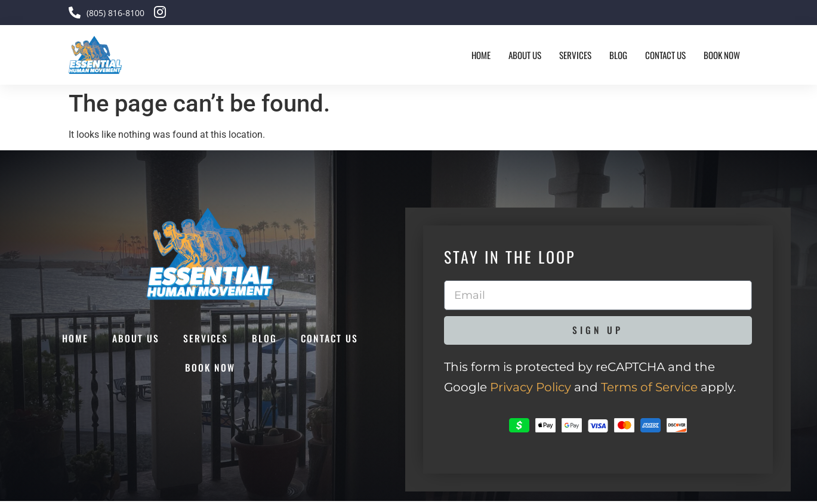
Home (481, 55)
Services (575, 55)
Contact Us (665, 55)
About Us (525, 55)
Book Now (722, 55)
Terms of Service (649, 390)
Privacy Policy (531, 390)
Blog (618, 55)
